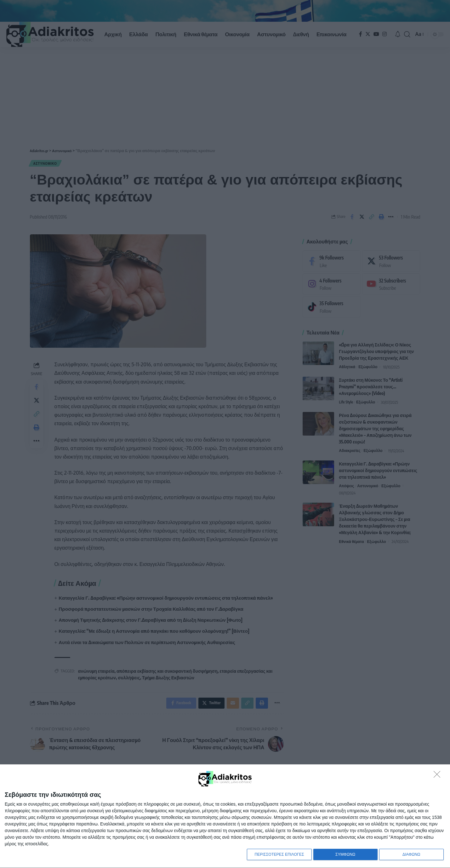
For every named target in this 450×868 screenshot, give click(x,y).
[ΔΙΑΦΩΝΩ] (439, 775)
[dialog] (225, 816)
